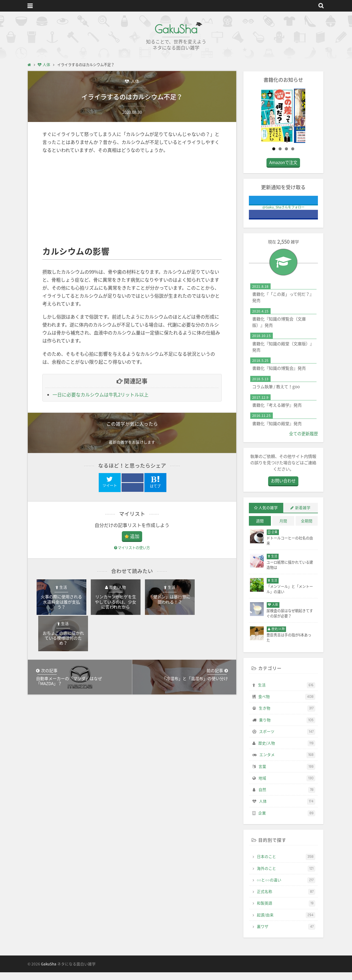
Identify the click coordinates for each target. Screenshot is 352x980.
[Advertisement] (132, 200)
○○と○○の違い (286, 888)
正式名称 (286, 900)
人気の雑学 (268, 515)
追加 (135, 536)
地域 (287, 786)
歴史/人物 (287, 751)
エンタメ (287, 763)
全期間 (307, 529)
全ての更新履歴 (303, 441)
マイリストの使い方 (132, 548)
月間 (283, 529)
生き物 (287, 716)
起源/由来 (286, 923)
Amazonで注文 (283, 170)
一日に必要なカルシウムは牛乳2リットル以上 (101, 395)
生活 (287, 693)
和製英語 (286, 911)
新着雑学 (303, 515)
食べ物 (287, 705)
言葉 (287, 774)
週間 (260, 529)
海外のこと (286, 876)
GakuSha (176, 29)
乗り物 (287, 728)
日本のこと (286, 865)
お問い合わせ (283, 489)
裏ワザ (286, 935)
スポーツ (287, 740)
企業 (287, 821)
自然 (287, 798)
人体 (135, 81)
